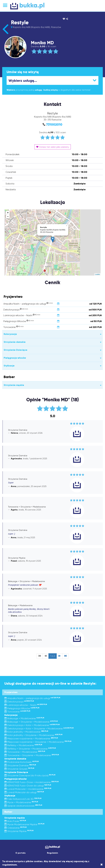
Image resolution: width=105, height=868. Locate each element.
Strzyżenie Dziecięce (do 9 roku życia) (30, 775)
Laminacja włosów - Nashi (26, 705)
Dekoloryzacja (19, 702)
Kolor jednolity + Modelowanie (26, 732)
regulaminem (9, 865)
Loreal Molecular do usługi (24, 792)
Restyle (20, 22)
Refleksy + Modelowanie (23, 745)
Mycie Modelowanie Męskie (24, 824)
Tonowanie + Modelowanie (25, 752)
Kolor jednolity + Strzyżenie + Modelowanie (33, 735)
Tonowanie (17, 712)
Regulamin (52, 853)
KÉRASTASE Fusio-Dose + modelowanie (31, 782)
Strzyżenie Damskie (20, 765)
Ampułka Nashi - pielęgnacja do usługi (32, 698)
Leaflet (97, 274)
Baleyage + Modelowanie (24, 718)
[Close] (102, 865)
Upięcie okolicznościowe (23, 806)
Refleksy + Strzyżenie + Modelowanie (30, 749)
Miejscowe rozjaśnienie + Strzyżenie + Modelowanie (38, 742)
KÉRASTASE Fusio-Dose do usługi (28, 786)
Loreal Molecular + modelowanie (28, 789)
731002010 (54, 124)
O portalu (20, 853)
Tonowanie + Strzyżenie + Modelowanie (32, 755)
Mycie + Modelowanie (21, 802)
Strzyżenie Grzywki (19, 769)
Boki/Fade (15, 821)
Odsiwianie (15, 828)
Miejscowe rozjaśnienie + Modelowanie (31, 739)
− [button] (8, 217)
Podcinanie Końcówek (22, 762)
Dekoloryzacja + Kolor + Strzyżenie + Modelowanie (39, 729)
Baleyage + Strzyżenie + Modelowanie (31, 722)
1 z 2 (53, 656)
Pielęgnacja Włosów (22, 708)
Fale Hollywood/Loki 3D (23, 799)
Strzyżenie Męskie (19, 831)
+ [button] (8, 213)
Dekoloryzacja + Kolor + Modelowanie (32, 725)
